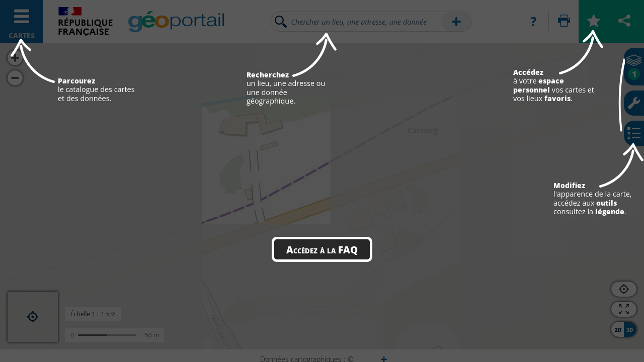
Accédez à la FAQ (322, 249)
